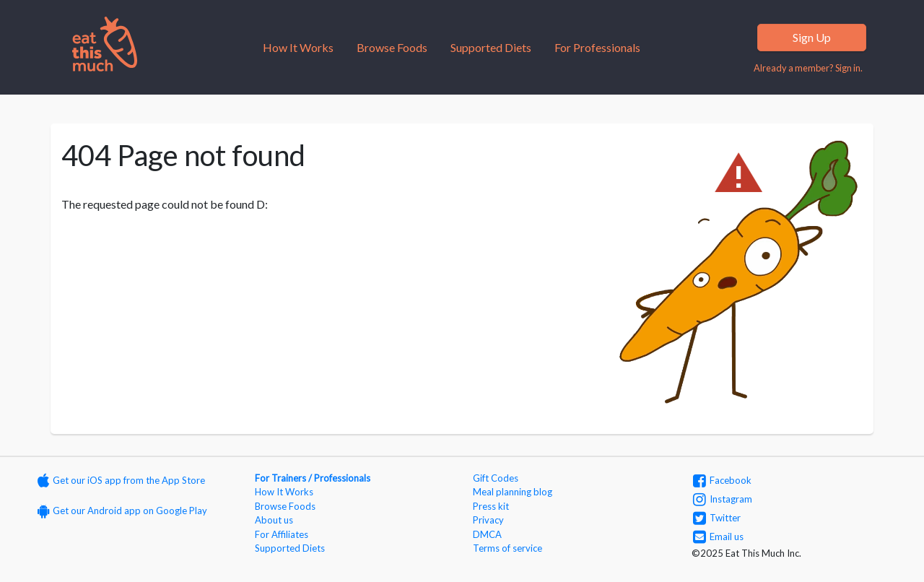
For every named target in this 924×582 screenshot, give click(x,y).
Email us (718, 537)
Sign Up (812, 37)
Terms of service (507, 548)
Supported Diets (491, 47)
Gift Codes (496, 478)
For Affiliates (282, 534)
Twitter (717, 518)
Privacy (488, 520)
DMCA (487, 534)
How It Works (298, 47)
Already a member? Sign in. (808, 68)
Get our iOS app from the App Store (121, 480)
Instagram (723, 499)
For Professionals (597, 47)
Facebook (722, 480)
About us (274, 520)
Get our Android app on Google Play (122, 511)
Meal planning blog (513, 492)
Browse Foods (392, 47)
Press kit (491, 506)
